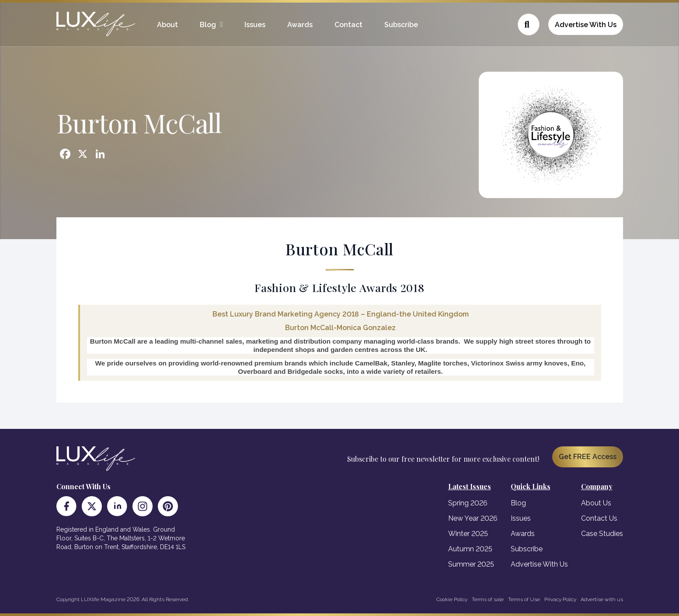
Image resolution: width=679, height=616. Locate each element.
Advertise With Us (586, 25)
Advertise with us (602, 599)
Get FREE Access (588, 457)
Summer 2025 (471, 564)
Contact (348, 25)
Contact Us (599, 518)
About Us (596, 503)
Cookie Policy (452, 599)
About (167, 25)
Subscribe (401, 25)
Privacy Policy (560, 599)
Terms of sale (488, 599)
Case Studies (602, 534)
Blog (208, 25)
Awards (300, 25)
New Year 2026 (473, 518)
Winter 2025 (468, 534)
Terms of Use (524, 599)
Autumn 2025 (470, 549)
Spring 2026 (468, 503)
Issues (255, 25)
